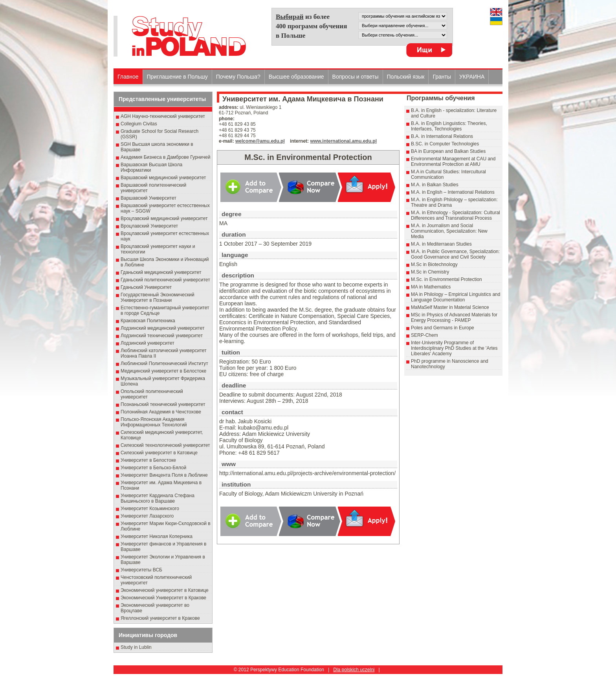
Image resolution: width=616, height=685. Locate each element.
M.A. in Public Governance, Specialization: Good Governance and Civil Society (455, 254)
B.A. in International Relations (442, 136)
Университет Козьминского (150, 509)
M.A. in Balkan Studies (435, 185)
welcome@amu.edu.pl (260, 141)
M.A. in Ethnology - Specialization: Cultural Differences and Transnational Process (456, 215)
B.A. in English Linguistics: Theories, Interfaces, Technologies (449, 126)
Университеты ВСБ (141, 570)
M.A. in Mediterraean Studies (441, 244)
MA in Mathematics (431, 287)
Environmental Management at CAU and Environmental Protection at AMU (453, 162)
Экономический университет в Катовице (165, 590)
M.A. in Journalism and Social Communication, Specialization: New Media (449, 231)
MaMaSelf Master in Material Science (450, 307)
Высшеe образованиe (296, 77)
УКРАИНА (472, 77)
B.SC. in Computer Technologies (445, 144)
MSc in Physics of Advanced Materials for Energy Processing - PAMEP (454, 318)
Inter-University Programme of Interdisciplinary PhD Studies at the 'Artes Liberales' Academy (454, 348)
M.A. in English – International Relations (453, 192)
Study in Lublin (136, 647)
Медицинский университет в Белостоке (163, 371)
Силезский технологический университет (165, 445)
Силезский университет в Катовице (159, 453)
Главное (128, 77)
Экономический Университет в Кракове (163, 598)
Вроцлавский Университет (149, 226)
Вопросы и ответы (356, 77)
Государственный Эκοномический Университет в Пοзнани (158, 298)
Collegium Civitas (139, 124)
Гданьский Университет (146, 287)
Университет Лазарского (147, 516)
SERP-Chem (424, 335)
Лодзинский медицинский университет (162, 328)
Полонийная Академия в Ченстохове (161, 412)
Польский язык (406, 77)
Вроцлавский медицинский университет (164, 219)
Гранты (442, 77)
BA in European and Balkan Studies (448, 151)
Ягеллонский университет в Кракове (160, 618)
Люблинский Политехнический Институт (164, 364)
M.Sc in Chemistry (430, 272)
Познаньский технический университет (163, 404)
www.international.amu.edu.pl (343, 141)
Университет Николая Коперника (157, 536)
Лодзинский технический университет (162, 336)
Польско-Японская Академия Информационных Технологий (154, 422)
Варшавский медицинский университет (163, 178)
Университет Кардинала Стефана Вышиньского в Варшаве (158, 498)
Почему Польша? (238, 77)
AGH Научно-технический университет (163, 116)
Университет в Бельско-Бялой (153, 468)
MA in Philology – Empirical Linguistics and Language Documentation (456, 297)
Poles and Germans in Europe (443, 328)
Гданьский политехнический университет (165, 280)
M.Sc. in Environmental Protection (446, 279)
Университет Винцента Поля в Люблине (164, 475)
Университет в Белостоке (148, 460)
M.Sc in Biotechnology (434, 264)
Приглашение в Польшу (177, 77)
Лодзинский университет (148, 343)
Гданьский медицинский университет (161, 272)
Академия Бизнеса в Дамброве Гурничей (165, 157)
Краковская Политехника (148, 321)
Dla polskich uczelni (354, 670)
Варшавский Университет (148, 198)
